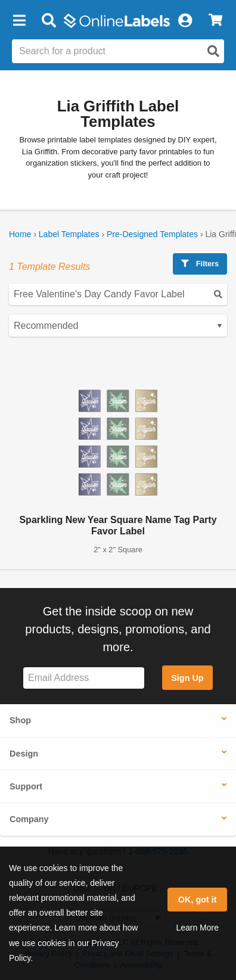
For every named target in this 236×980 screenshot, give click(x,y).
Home (20, 234)
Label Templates (69, 234)
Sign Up (187, 678)
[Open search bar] (49, 21)
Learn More (197, 928)
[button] (19, 21)
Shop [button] (20, 720)
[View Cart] (215, 21)
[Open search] (213, 51)
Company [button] (29, 819)
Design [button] (24, 754)
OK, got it (198, 900)
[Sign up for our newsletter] (84, 678)
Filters (200, 264)
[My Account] (185, 21)
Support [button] (26, 786)
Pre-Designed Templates (152, 234)
